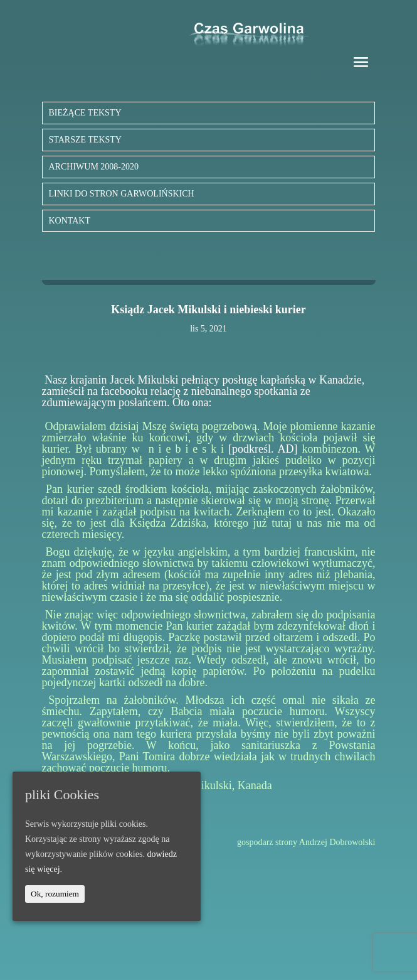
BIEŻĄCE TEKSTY (85, 113)
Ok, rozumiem (55, 894)
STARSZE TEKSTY (85, 140)
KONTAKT (70, 221)
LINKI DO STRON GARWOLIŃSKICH (122, 194)
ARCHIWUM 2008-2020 (94, 167)
